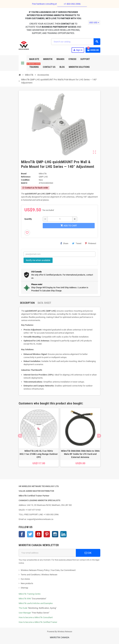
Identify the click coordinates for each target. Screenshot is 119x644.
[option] (39, 439)
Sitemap (24, 588)
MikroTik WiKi (25, 599)
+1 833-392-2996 (72, 4)
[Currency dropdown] (94, 23)
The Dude (23, 608)
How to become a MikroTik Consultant (36, 617)
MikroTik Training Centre (30, 594)
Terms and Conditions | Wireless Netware (39, 575)
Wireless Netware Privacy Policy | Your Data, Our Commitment (48, 570)
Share (64, 243)
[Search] (76, 42)
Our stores (25, 579)
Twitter (30, 534)
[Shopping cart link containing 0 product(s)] (93, 50)
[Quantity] (60, 219)
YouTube (38, 534)
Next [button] (99, 436)
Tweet (77, 243)
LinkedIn (63, 534)
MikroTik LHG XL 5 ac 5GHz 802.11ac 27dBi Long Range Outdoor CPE (39, 454)
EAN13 (24, 183)
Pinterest (91, 243)
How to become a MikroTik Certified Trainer (38, 622)
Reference (26, 177)
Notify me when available (38, 260)
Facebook (22, 534)
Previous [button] (20, 436)
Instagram (55, 534)
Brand (24, 174)
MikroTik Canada (60, 637)
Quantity (28, 219)
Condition (25, 180)
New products (27, 583)
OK (88, 553)
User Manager (25, 613)
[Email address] (47, 553)
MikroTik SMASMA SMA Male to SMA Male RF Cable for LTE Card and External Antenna (80, 454)
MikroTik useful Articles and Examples (36, 603)
